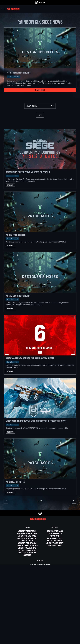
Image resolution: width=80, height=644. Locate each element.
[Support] (40, 627)
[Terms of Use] (40, 637)
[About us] (40, 622)
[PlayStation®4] (55, 541)
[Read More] (40, 90)
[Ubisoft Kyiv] (27, 541)
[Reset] (40, 115)
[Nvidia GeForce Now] (40, 565)
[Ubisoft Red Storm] (27, 543)
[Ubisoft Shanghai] (27, 550)
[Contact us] (40, 632)
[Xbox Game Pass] (55, 531)
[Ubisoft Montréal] (27, 531)
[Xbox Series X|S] (55, 533)
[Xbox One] (55, 536)
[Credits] (27, 555)
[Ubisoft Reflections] (27, 545)
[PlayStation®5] (55, 538)
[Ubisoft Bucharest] (27, 538)
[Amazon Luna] (55, 545)
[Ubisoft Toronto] (27, 553)
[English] (40, 599)
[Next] (74, 501)
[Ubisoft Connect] (40, 619)
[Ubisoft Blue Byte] (27, 536)
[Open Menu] (3, 9)
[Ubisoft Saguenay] (27, 548)
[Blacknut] (40, 567)
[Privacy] (40, 634)
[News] (40, 624)
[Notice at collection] (40, 640)
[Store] (40, 616)
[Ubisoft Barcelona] (27, 533)
